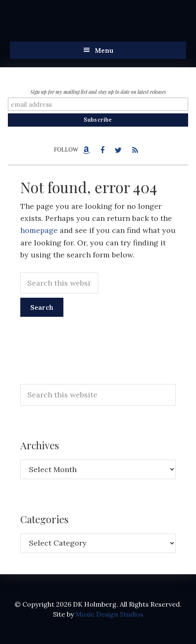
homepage (39, 230)
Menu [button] (104, 50)
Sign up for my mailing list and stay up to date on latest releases (98, 92)
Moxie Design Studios (109, 614)
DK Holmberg (93, 25)
